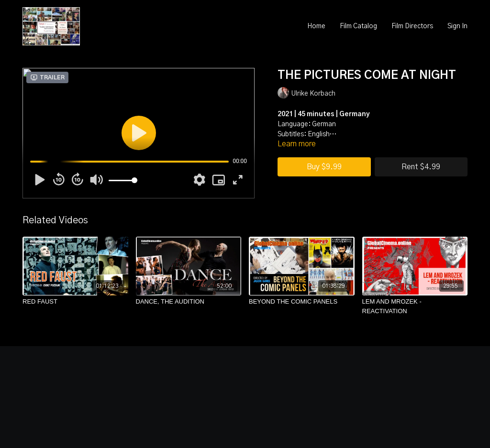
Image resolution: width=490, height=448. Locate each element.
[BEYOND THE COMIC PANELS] (302, 302)
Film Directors (412, 26)
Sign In (457, 26)
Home (316, 26)
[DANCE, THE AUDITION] (189, 302)
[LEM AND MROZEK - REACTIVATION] (415, 306)
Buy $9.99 (324, 167)
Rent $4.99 (421, 167)
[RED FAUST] (75, 302)
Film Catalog (358, 26)
